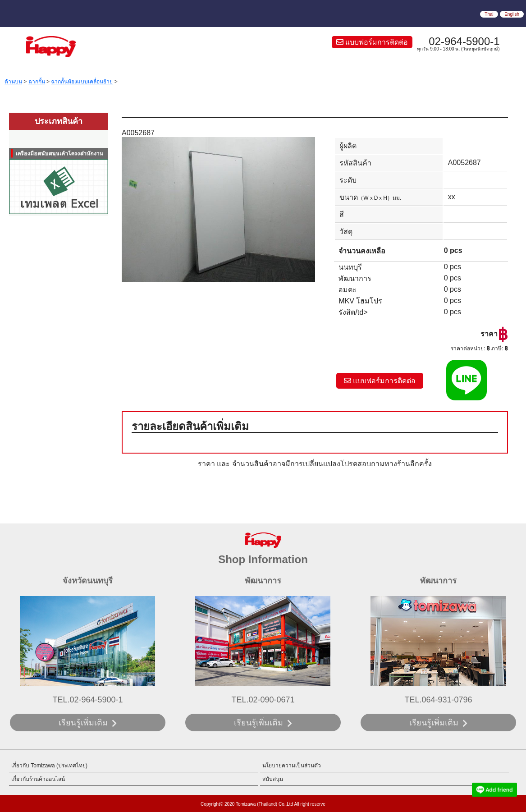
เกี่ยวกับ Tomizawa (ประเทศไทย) (49, 766)
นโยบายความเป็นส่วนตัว (292, 766)
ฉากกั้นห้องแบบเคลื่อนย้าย (82, 82)
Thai (489, 14)
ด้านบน (13, 82)
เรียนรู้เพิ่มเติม (83, 723)
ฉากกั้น (37, 82)
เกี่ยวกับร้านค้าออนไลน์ (38, 779)
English (512, 14)
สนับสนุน (273, 779)
